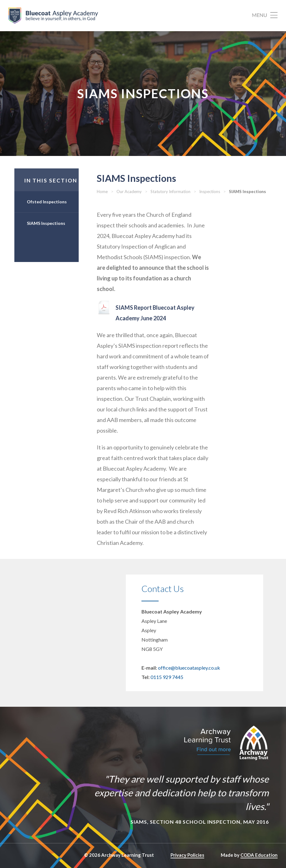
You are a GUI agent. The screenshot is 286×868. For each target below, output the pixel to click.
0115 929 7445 (167, 677)
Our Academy (129, 192)
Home (102, 192)
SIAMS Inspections (46, 223)
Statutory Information (170, 192)
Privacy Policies (187, 855)
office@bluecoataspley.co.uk (189, 668)
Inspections (210, 192)
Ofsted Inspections (47, 202)
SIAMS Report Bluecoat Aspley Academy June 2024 (155, 313)
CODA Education (259, 855)
